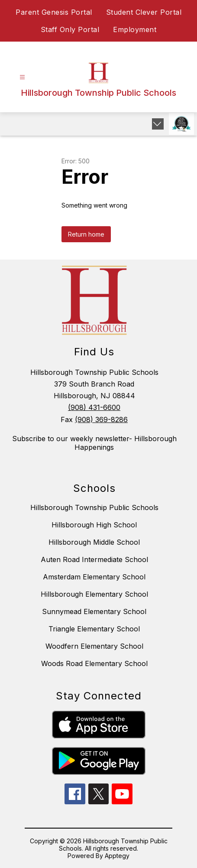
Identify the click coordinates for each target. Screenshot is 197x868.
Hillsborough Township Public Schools (94, 507)
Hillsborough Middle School (94, 542)
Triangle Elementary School (94, 629)
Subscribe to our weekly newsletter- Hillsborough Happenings (94, 443)
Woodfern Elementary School (94, 646)
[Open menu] (22, 77)
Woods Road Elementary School (94, 663)
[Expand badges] (158, 124)
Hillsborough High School (94, 525)
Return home (86, 234)
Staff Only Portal (70, 29)
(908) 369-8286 (101, 419)
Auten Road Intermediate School (94, 559)
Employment (135, 29)
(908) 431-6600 (94, 407)
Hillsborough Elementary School (94, 594)
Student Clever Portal (144, 12)
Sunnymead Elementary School (94, 611)
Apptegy (117, 856)
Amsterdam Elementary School (94, 577)
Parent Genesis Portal (54, 12)
